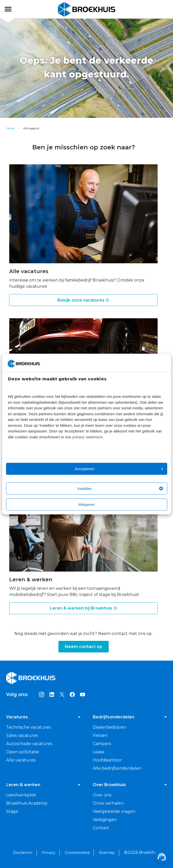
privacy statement (87, 437)
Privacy (49, 853)
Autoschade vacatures (29, 744)
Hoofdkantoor (107, 760)
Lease (99, 752)
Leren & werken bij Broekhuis (84, 608)
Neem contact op (84, 647)
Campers (102, 744)
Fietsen (100, 735)
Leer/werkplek (21, 795)
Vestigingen (105, 820)
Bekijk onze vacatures (83, 300)
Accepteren (119, 469)
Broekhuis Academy (27, 803)
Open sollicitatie (23, 752)
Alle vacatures (21, 760)
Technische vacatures (28, 727)
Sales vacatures (22, 735)
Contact (101, 828)
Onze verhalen (108, 803)
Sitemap (107, 853)
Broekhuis (13, 9)
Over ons (102, 795)
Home (10, 128)
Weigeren (87, 504)
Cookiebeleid (77, 853)
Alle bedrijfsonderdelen (117, 768)
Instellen (120, 489)
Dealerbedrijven (109, 727)
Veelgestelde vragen (114, 811)
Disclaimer (23, 853)
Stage (12, 811)
